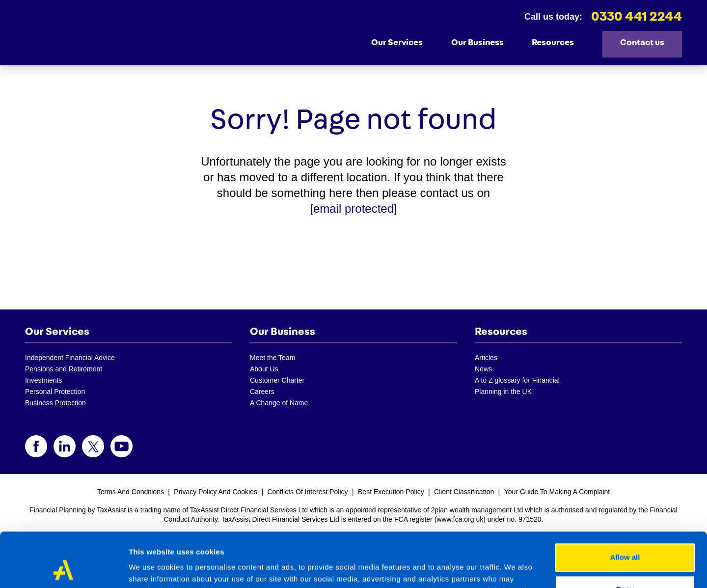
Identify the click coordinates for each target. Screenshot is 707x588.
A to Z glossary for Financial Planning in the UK (517, 386)
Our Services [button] (402, 42)
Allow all (625, 508)
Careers (262, 392)
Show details (151, 569)
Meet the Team (272, 358)
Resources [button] (558, 42)
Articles (486, 358)
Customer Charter (277, 380)
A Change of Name (279, 403)
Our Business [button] (483, 42)
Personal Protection (55, 392)
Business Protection (55, 403)
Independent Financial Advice (70, 358)
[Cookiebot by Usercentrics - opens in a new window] (64, 569)
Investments (43, 380)
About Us (264, 369)
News (483, 369)
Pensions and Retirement (64, 369)
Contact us (642, 43)
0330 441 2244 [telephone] (637, 17)
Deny (625, 540)
